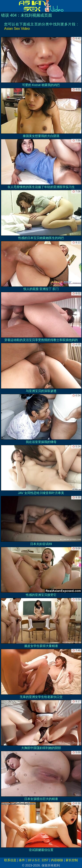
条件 (22, 860)
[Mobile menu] (4, 6)
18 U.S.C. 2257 (38, 860)
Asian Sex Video (17, 29)
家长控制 (72, 860)
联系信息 (10, 860)
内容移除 (57, 860)
